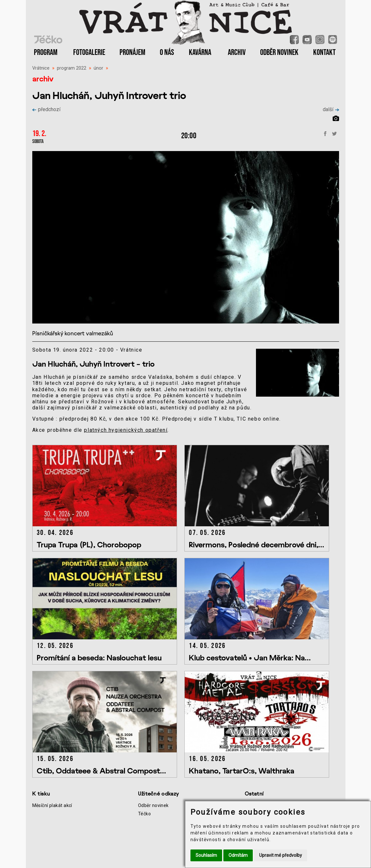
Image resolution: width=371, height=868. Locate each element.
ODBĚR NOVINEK (279, 53)
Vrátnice (41, 68)
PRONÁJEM (132, 53)
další (331, 109)
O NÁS (167, 53)
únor (98, 68)
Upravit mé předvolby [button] (281, 855)
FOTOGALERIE (89, 53)
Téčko (144, 814)
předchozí (46, 109)
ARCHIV (237, 53)
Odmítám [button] (238, 855)
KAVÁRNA (200, 53)
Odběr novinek (153, 805)
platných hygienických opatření (126, 430)
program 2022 (72, 68)
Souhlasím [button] (206, 855)
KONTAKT (324, 53)
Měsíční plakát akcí (52, 805)
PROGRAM (46, 53)
